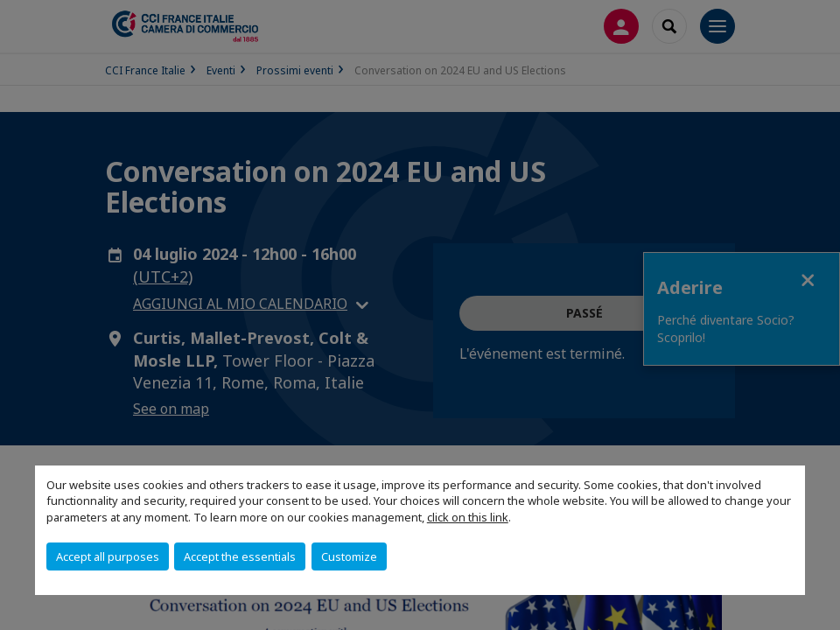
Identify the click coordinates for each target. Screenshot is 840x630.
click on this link (468, 517)
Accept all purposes (108, 556)
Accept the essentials (240, 556)
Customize (349, 556)
